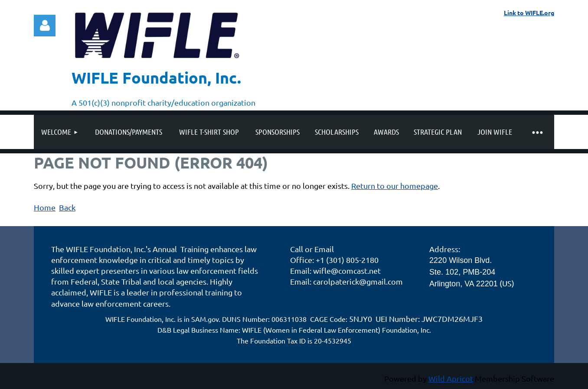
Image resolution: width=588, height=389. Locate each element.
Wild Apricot (451, 378)
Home (45, 207)
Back (67, 207)
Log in (45, 26)
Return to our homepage (395, 186)
